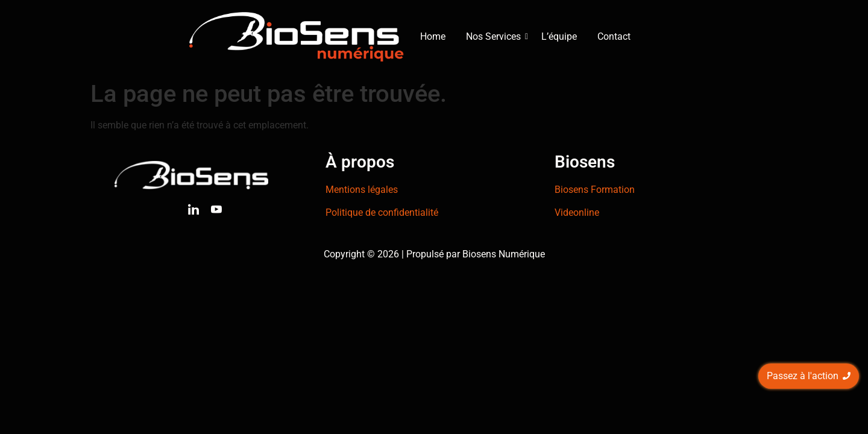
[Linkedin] (193, 212)
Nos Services (495, 36)
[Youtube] (216, 212)
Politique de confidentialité (382, 212)
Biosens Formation (595, 190)
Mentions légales (362, 190)
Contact (614, 36)
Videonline (577, 212)
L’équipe (559, 36)
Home (433, 36)
